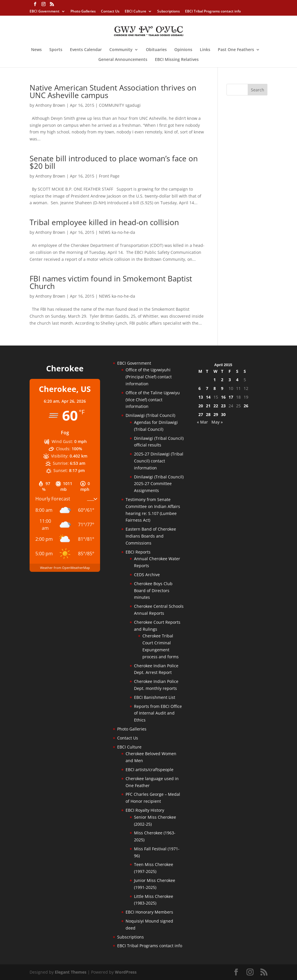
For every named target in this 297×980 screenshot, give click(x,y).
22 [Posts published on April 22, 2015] (216, 406)
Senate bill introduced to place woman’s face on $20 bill (114, 162)
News (36, 50)
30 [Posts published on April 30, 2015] (223, 414)
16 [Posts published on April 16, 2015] (223, 397)
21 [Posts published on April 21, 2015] (208, 406)
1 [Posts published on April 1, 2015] (215, 380)
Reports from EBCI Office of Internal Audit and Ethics (158, 713)
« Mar (202, 422)
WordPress (126, 972)
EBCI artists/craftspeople (150, 770)
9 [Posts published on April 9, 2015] (222, 388)
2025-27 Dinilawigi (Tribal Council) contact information (159, 461)
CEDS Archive (147, 575)
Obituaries (156, 50)
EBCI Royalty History (145, 810)
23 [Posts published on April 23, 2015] (223, 406)
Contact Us (110, 12)
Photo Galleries (83, 12)
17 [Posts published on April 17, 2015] (231, 397)
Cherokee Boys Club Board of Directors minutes (153, 591)
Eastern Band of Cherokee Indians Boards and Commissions (151, 536)
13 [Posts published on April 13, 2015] (201, 397)
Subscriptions (169, 12)
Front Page (109, 176)
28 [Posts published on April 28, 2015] (208, 414)
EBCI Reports (138, 552)
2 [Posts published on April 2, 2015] (222, 380)
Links (205, 50)
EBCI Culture (135, 12)
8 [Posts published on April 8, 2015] (215, 388)
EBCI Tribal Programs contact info (213, 12)
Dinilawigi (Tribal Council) (150, 415)
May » (217, 422)
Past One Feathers (236, 50)
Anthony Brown (50, 105)
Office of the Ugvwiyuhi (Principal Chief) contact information (149, 377)
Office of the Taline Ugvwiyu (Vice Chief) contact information (153, 400)
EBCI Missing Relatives (177, 60)
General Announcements (123, 60)
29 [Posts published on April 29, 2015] (216, 414)
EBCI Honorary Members (149, 912)
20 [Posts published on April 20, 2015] (201, 406)
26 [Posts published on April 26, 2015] (246, 406)
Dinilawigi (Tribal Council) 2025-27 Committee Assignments (159, 484)
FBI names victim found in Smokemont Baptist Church (111, 282)
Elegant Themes (71, 972)
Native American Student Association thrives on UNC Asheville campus (113, 91)
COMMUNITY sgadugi (120, 105)
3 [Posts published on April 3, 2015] (230, 380)
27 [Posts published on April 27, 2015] (201, 414)
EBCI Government (45, 12)
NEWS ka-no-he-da (117, 232)
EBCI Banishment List (155, 697)
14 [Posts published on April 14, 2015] (208, 397)
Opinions (183, 50)
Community (121, 50)
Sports (56, 50)
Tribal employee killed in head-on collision (104, 222)
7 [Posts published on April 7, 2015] (207, 388)
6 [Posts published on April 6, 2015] (200, 388)
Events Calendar (86, 50)
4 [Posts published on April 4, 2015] (237, 380)
